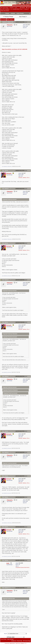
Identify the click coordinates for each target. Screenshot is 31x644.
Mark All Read (10, 639)
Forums (12, 8)
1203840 (29, 452)
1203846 (29, 527)
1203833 (29, 322)
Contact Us (14, 641)
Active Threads (20, 13)
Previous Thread (8, 17)
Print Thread (3, 19)
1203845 (29, 497)
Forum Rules (4, 639)
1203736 (29, 171)
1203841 (29, 476)
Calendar (13, 13)
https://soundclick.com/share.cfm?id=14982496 (15, 49)
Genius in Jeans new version (10, 22)
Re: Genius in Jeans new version (11, 588)
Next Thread (23, 17)
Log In (28, 8)
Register (22, 8)
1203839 (29, 431)
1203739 (29, 189)
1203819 (29, 280)
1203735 (29, 22)
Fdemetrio (12, 171)
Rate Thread (10, 19)
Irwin (13, 588)
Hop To (6, 634)
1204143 (29, 588)
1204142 (29, 560)
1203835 (29, 376)
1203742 (29, 243)
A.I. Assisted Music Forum (17, 9)
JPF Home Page (4, 8)
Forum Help (20, 641)
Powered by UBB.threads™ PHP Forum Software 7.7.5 (15, 644)
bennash (12, 189)
